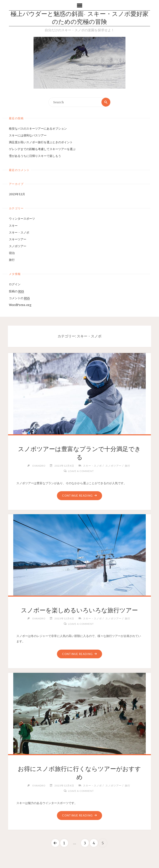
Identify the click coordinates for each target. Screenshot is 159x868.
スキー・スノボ (19, 232)
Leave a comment (81, 471)
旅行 (12, 260)
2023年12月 (17, 194)
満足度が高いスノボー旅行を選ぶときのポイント (41, 142)
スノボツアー (18, 246)
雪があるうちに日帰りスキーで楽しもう (35, 156)
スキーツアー (18, 239)
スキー (13, 226)
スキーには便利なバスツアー (28, 135)
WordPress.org (20, 305)
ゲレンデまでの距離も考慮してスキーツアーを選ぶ (42, 149)
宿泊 (12, 253)
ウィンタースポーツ (22, 219)
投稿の (16, 291)
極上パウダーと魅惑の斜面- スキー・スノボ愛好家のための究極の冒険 (79, 18)
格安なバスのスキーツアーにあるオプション (38, 129)
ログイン (15, 284)
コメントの (19, 298)
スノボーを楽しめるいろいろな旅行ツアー (79, 610)
